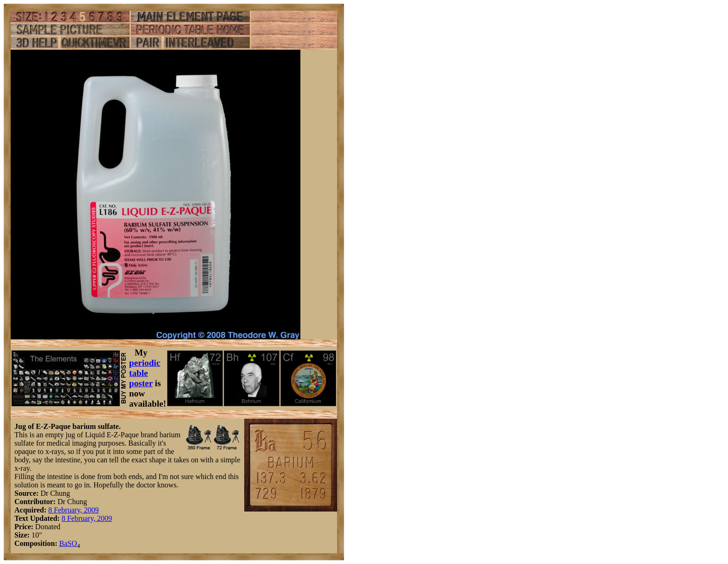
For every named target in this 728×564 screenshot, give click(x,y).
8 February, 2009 (74, 510)
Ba (63, 543)
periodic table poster (145, 373)
